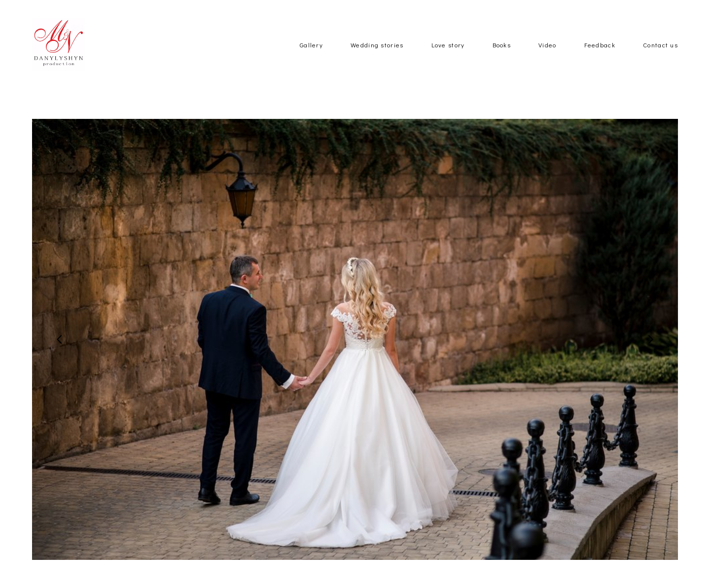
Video (548, 60)
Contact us (660, 60)
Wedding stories (377, 60)
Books (502, 60)
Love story (448, 60)
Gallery (311, 60)
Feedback (600, 60)
